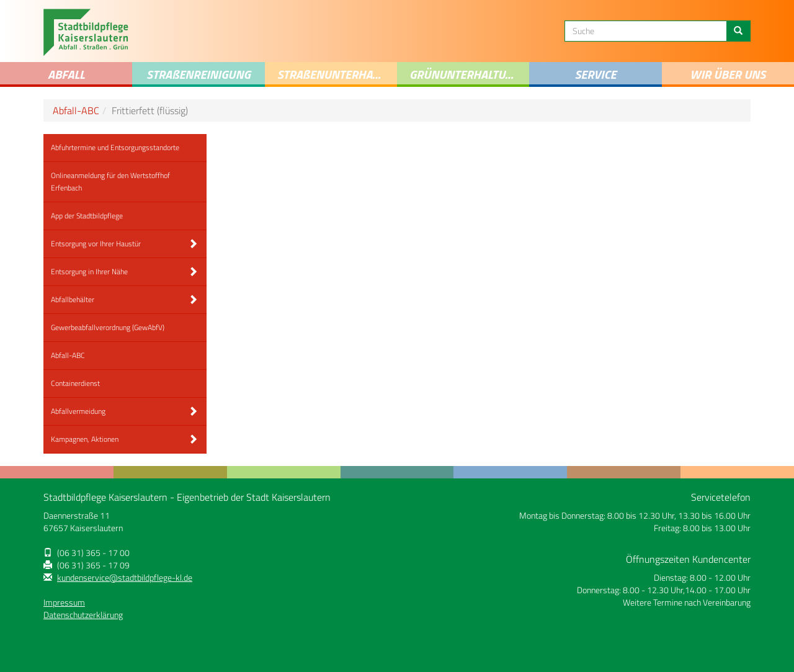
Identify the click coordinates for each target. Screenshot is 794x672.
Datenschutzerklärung (83, 615)
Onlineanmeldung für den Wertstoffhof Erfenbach (110, 181)
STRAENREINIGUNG (198, 74)
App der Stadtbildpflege (87, 216)
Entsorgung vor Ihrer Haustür (96, 244)
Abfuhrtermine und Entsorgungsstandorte (115, 147)
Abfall (66, 74)
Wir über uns (728, 74)
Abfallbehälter (73, 299)
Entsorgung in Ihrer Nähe (89, 271)
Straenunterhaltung (337, 74)
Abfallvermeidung (78, 411)
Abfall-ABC (76, 110)
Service (595, 74)
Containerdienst (75, 383)
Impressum (64, 603)
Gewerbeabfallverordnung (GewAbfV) (108, 327)
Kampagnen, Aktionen (85, 439)
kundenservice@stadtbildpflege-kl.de (125, 578)
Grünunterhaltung (465, 74)
